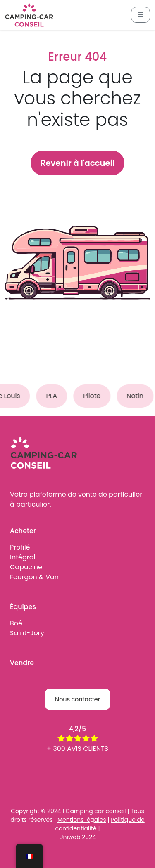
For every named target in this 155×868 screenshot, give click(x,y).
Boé (16, 623)
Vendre (22, 663)
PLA (53, 396)
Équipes (23, 607)
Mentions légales (82, 820)
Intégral (23, 557)
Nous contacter (77, 699)
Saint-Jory (27, 633)
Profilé (20, 547)
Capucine (26, 567)
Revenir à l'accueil (77, 163)
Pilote (94, 396)
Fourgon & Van (34, 577)
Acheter (23, 531)
